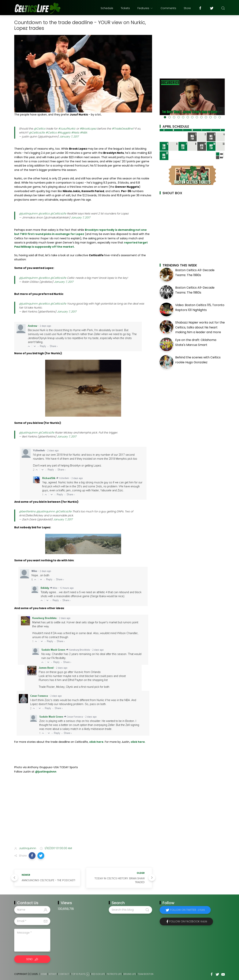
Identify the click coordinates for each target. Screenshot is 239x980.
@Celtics (40, 129)
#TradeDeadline (122, 129)
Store (187, 8)
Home (44, 974)
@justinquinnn (28, 214)
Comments (168, 8)
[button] (32, 856)
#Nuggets (64, 133)
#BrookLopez (88, 129)
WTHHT (53, 974)
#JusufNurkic (67, 129)
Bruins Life (130, 974)
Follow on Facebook (188, 921)
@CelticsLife (37, 133)
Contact (64, 974)
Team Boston (146, 974)
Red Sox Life (98, 974)
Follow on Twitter (187, 910)
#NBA (84, 133)
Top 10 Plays (78, 974)
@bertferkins (27, 511)
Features (145, 8)
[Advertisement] (83, 814)
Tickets (125, 8)
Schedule (107, 8)
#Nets (75, 133)
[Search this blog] (130, 910)
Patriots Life (114, 974)
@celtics (44, 214)
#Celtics (51, 133)
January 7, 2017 (69, 137)
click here (96, 742)
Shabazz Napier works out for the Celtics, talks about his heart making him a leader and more (200, 327)
